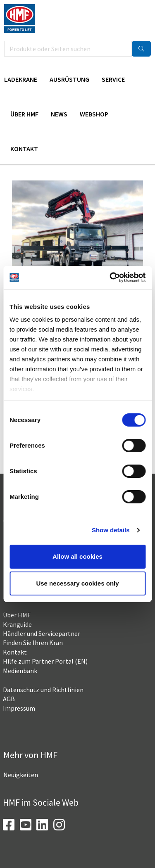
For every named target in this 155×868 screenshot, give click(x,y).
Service (113, 79)
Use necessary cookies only (77, 583)
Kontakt (24, 149)
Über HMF (24, 114)
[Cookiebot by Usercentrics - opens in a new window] (110, 277)
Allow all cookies (77, 556)
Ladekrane (21, 79)
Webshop (94, 114)
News (59, 114)
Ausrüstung (69, 79)
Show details (111, 530)
